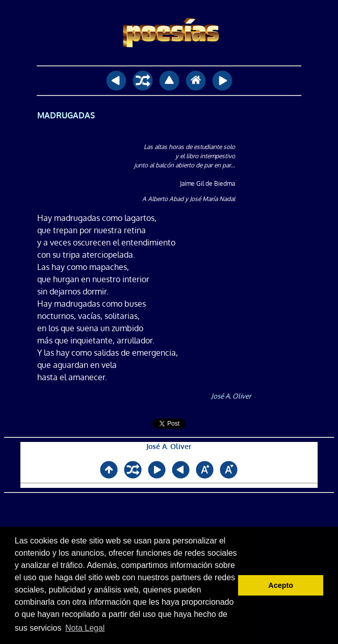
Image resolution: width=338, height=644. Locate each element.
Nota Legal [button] (85, 628)
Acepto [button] (281, 585)
